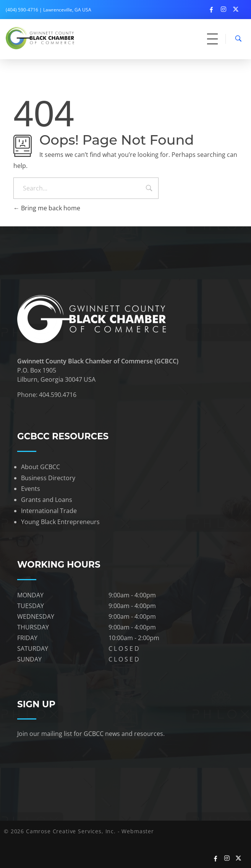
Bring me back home (47, 208)
